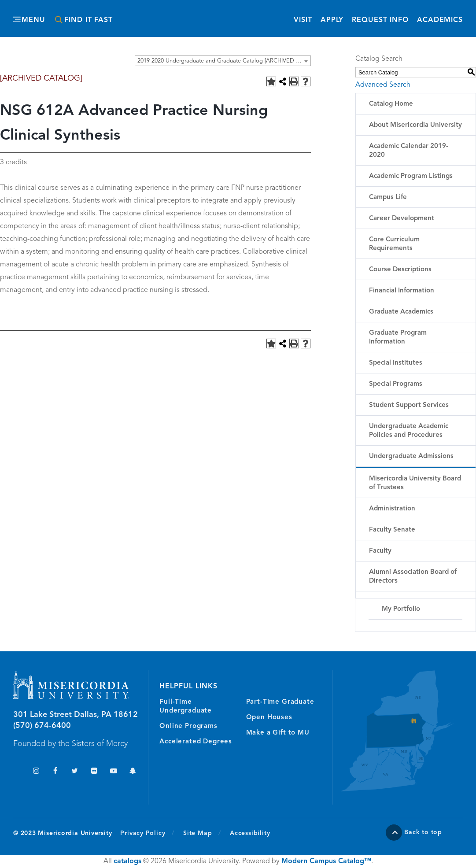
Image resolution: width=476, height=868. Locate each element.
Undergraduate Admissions (411, 456)
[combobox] (223, 61)
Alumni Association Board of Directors (413, 577)
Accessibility (250, 833)
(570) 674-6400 (42, 726)
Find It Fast (89, 20)
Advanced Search (383, 85)
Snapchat (133, 772)
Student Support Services (409, 405)
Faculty (380, 551)
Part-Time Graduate (280, 702)
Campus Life (388, 198)
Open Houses (269, 718)
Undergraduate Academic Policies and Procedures (409, 431)
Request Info (380, 20)
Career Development (402, 219)
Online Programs (188, 726)
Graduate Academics (401, 312)
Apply (332, 20)
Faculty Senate (392, 530)
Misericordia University (216, 15)
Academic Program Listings (411, 176)
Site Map (197, 833)
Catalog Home (391, 104)
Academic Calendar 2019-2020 (409, 151)
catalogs (127, 861)
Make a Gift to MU (278, 733)
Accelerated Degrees (196, 742)
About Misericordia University (415, 125)
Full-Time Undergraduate (186, 707)
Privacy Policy (147, 833)
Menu (33, 20)
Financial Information (402, 291)
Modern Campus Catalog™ (326, 861)
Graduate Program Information (398, 338)
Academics (440, 20)
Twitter (75, 772)
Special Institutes (396, 363)
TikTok (17, 772)
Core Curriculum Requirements (394, 244)
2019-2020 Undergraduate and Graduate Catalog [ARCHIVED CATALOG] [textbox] (224, 61)
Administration (392, 509)
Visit (303, 20)
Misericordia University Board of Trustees (415, 483)
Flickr (94, 772)
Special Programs (396, 384)
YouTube (113, 772)
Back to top (423, 832)
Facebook (55, 772)
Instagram (36, 772)
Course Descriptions (400, 270)
